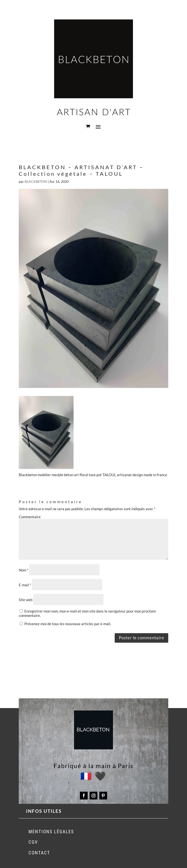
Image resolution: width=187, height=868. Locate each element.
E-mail (25, 585)
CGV (33, 842)
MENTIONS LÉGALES (51, 832)
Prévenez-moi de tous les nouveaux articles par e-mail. (68, 624)
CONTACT (39, 853)
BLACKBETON (36, 181)
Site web (26, 600)
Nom (24, 570)
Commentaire (30, 517)
